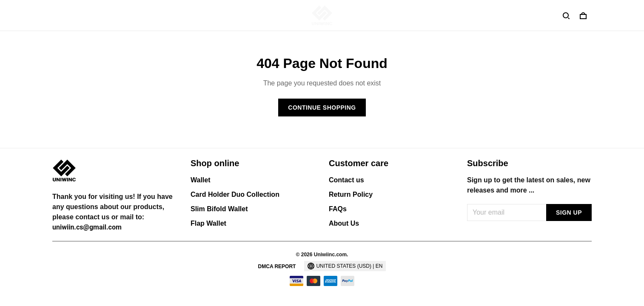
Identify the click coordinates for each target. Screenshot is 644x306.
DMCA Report (277, 266)
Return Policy (351, 194)
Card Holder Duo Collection (235, 194)
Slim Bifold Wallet (219, 209)
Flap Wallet (208, 223)
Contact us (346, 180)
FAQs (338, 209)
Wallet (201, 180)
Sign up (569, 212)
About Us (344, 223)
